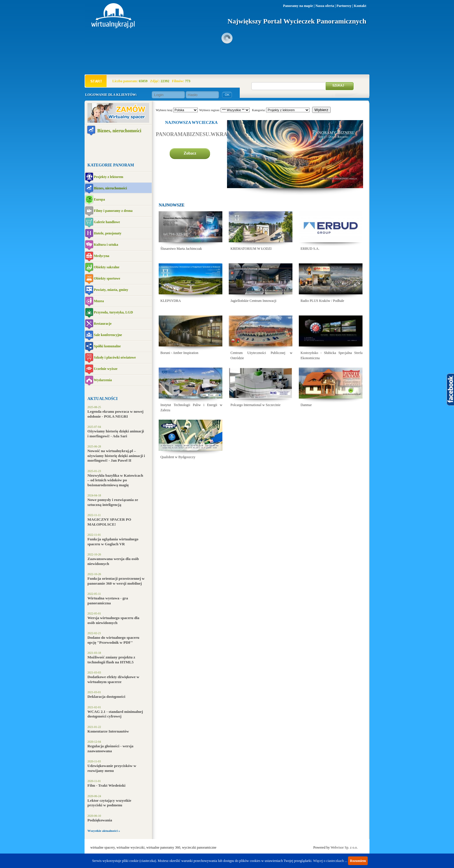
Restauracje (103, 324)
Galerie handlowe (107, 222)
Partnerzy (344, 6)
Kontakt (360, 6)
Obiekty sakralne (107, 267)
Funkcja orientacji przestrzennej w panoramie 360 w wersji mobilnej (116, 581)
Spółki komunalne (107, 346)
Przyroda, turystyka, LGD (113, 312)
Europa (99, 199)
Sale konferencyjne (108, 335)
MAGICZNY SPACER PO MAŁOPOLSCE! (109, 522)
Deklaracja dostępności (106, 697)
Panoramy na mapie (298, 6)
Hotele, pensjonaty (108, 233)
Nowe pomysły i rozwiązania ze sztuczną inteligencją (113, 502)
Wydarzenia (103, 380)
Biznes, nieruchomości (119, 131)
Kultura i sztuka (106, 245)
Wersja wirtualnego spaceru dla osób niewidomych (113, 620)
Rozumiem (358, 861)
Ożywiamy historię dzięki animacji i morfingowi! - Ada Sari (116, 434)
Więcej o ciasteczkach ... (330, 861)
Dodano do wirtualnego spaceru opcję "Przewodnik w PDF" (113, 640)
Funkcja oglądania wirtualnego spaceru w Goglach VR (113, 542)
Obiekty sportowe (107, 278)
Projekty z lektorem (109, 177)
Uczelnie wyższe (106, 369)
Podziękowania (100, 820)
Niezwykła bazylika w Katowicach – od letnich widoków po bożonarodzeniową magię (115, 480)
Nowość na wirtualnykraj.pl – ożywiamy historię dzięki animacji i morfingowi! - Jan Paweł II (116, 456)
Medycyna (101, 256)
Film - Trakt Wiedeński (106, 785)
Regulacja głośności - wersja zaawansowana (110, 748)
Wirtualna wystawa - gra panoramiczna (108, 601)
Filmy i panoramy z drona (113, 211)
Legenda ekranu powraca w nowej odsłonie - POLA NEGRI (115, 414)
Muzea (99, 301)
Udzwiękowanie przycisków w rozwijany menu (112, 768)
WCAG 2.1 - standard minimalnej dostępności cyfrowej (115, 714)
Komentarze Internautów (108, 731)
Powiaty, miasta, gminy (111, 290)
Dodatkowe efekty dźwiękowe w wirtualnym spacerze (113, 679)
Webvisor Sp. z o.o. (344, 847)
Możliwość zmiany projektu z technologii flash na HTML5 (111, 660)
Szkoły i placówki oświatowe (115, 357)
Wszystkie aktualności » (104, 831)
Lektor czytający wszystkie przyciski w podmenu (109, 803)
